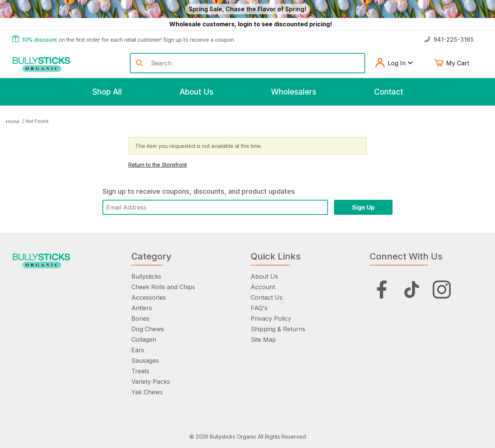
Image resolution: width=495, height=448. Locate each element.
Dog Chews (148, 329)
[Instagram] (442, 290)
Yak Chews (147, 392)
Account (263, 287)
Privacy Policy (271, 318)
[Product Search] (255, 63)
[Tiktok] (412, 290)
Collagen (144, 339)
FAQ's (259, 308)
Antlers (142, 308)
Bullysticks (146, 276)
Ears (138, 350)
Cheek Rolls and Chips (163, 287)
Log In (394, 63)
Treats (140, 371)
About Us (264, 276)
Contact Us (267, 297)
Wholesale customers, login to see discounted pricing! (251, 24)
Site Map (263, 339)
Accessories (149, 297)
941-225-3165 (449, 39)
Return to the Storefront (158, 165)
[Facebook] (382, 290)
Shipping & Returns (278, 329)
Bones (140, 318)
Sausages (145, 361)
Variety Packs (151, 382)
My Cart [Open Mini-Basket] (457, 63)
